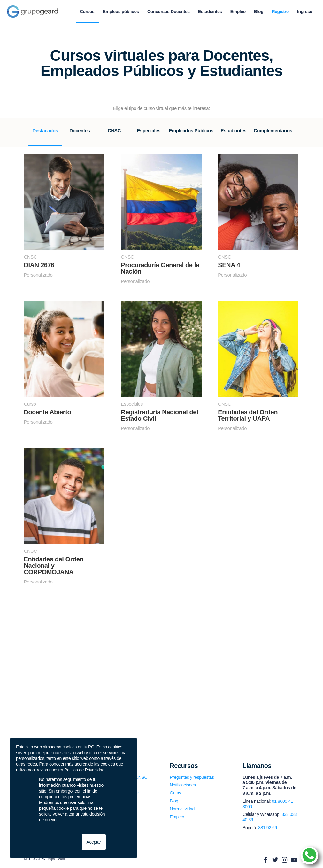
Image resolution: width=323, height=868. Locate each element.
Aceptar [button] (94, 842)
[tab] (45, 135)
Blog (174, 801)
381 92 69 (268, 828)
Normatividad (182, 809)
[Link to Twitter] (275, 860)
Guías (175, 793)
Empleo (177, 817)
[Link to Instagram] (285, 860)
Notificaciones (183, 785)
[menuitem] (87, 12)
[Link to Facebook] (265, 860)
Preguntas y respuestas (192, 777)
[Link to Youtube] (294, 860)
